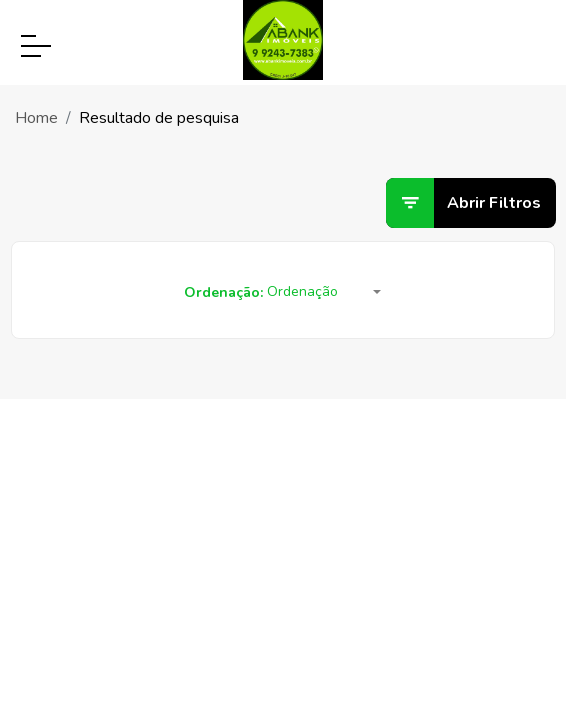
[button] (324, 293)
